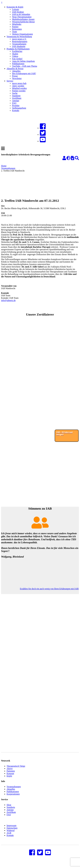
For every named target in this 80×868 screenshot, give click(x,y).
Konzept (10, 778)
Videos (15, 56)
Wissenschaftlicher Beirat (23, 22)
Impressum (11, 830)
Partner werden (19, 91)
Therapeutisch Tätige (16, 770)
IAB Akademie (19, 46)
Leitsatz (16, 9)
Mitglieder (17, 24)
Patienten (11, 775)
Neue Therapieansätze (22, 17)
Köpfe (9, 780)
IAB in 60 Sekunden (21, 14)
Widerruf (11, 835)
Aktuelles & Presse (15, 69)
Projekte (16, 106)
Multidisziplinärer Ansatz (23, 19)
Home (4, 166)
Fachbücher (17, 51)
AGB (9, 837)
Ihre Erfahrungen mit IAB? (24, 73)
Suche (15, 93)
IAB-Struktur (18, 12)
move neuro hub (19, 83)
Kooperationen (13, 798)
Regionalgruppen (20, 41)
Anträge (16, 101)
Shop (9, 809)
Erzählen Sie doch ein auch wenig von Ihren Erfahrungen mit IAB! (49, 589)
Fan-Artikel (17, 59)
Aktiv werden (18, 86)
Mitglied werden (19, 88)
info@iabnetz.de (8, 300)
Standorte (16, 96)
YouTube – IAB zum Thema (25, 66)
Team (15, 32)
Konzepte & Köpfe (15, 7)
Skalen (15, 54)
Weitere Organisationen (22, 34)
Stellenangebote (19, 108)
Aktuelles (16, 71)
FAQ (14, 103)
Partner (15, 27)
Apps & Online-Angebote (23, 61)
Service (10, 81)
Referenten (17, 29)
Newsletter (17, 78)
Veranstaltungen (19, 44)
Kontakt (16, 110)
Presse (15, 76)
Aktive (10, 773)
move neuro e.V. (19, 39)
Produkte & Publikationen (18, 49)
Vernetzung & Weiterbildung (19, 36)
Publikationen (18, 64)
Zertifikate (17, 98)
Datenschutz (12, 832)
